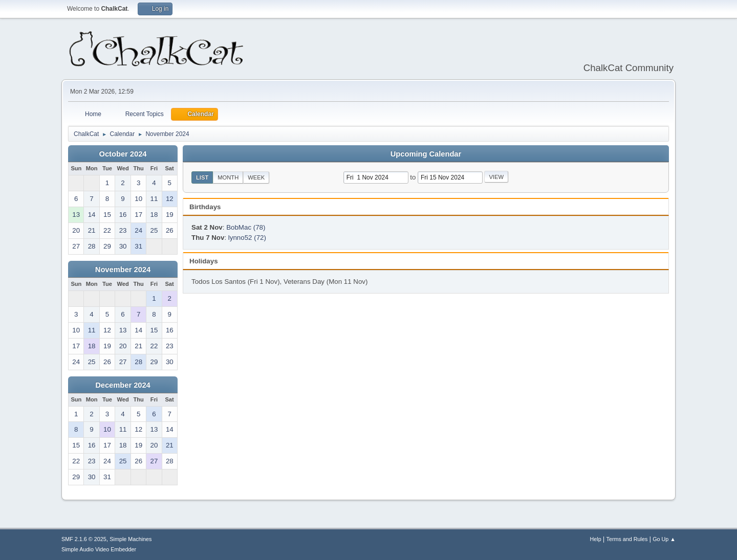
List (202, 177)
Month (228, 177)
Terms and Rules (627, 539)
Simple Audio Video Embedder (99, 549)
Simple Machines (131, 539)
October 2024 (123, 154)
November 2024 (123, 270)
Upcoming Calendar (426, 154)
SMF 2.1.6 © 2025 (84, 539)
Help (596, 539)
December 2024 (123, 385)
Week (256, 177)
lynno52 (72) (247, 238)
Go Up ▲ (664, 539)
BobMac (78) (246, 227)
